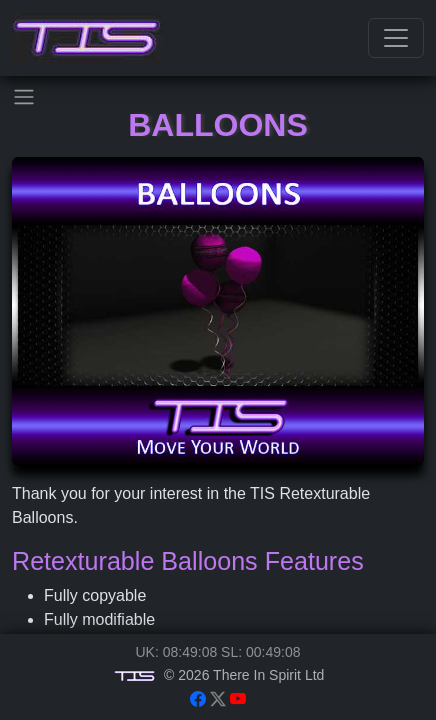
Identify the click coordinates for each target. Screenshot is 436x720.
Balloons (218, 125)
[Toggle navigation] (396, 38)
